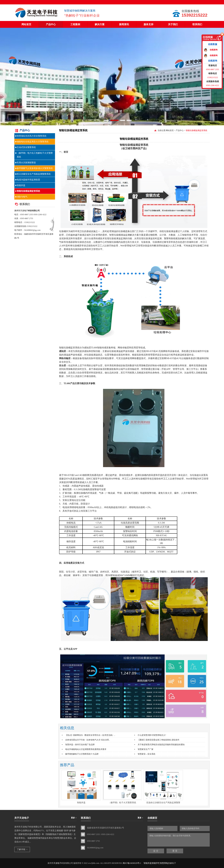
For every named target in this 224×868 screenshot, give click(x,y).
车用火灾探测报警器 (26, 163)
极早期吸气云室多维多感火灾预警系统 (35, 168)
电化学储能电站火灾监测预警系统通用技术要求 (86, 749)
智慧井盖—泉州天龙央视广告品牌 (80, 745)
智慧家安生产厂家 (146, 749)
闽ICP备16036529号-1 (132, 863)
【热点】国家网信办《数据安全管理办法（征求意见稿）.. (90, 735)
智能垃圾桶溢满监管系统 (28, 191)
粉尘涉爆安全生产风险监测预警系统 (34, 174)
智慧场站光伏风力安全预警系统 (32, 136)
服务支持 (148, 24)
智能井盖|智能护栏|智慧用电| (156, 863)
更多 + (74, 818)
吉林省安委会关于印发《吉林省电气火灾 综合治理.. (87, 740)
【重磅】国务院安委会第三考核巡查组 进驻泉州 (158, 740)
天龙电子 (24, 211)
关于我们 (173, 24)
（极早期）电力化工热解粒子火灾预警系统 (35, 155)
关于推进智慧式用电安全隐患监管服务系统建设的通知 (161, 745)
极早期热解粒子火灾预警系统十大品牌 (82, 754)
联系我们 (197, 24)
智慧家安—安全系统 (147, 754)
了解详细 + (22, 849)
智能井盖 (21, 185)
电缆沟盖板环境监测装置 (28, 180)
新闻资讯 (124, 24)
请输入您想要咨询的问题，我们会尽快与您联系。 (179, 840)
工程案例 (75, 24)
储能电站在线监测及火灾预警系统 (33, 142)
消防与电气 (22, 197)
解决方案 (100, 24)
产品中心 (51, 24)
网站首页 (26, 24)
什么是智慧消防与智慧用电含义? (152, 735)
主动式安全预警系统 (26, 147)
